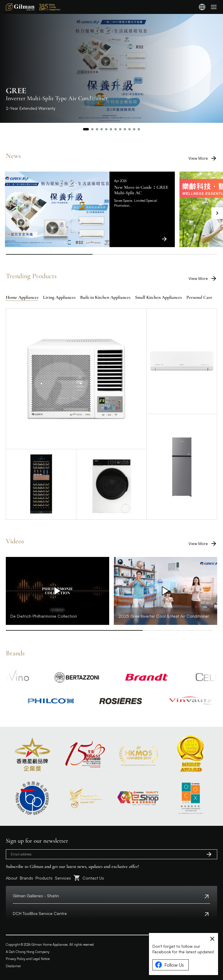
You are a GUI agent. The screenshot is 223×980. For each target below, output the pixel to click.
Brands (26, 878)
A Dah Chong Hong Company (28, 952)
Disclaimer (13, 966)
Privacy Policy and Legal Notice (28, 959)
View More (203, 158)
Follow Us (169, 965)
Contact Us (93, 878)
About (12, 878)
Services (63, 878)
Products (44, 878)
